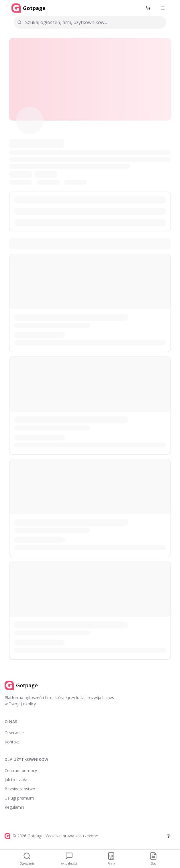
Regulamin (14, 807)
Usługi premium (19, 798)
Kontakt (12, 742)
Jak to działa (16, 780)
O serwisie (14, 733)
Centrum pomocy (21, 770)
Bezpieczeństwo (20, 789)
